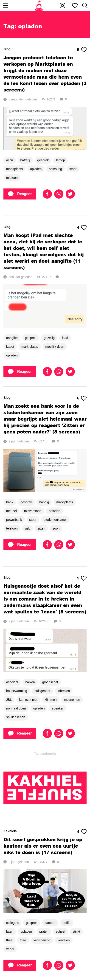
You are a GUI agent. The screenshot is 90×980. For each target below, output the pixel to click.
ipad (65, 338)
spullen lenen (16, 717)
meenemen (72, 700)
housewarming (17, 691)
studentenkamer (55, 520)
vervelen (64, 940)
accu (10, 160)
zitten (41, 528)
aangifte (12, 338)
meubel (11, 511)
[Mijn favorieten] (75, 6)
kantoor (50, 923)
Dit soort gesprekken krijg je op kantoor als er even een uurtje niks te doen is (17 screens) (43, 846)
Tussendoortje (45, 754)
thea (9, 940)
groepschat (50, 682)
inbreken (64, 691)
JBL (9, 700)
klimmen (51, 700)
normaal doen (16, 708)
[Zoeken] (85, 6)
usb (28, 528)
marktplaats (14, 169)
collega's (12, 923)
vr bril (10, 949)
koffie (67, 923)
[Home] (39, 6)
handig (44, 502)
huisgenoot (42, 691)
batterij (25, 160)
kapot (10, 347)
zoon (56, 528)
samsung (55, 169)
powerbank (14, 520)
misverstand (33, 511)
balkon (30, 682)
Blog (7, 49)
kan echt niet (28, 700)
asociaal (12, 682)
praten (44, 932)
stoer (73, 169)
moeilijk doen (55, 347)
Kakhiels (10, 831)
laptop (60, 160)
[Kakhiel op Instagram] (62, 6)
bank (10, 502)
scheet (60, 932)
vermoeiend (42, 940)
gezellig (49, 338)
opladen (36, 169)
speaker (58, 708)
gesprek (43, 160)
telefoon (12, 178)
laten (10, 932)
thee (23, 940)
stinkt (76, 932)
